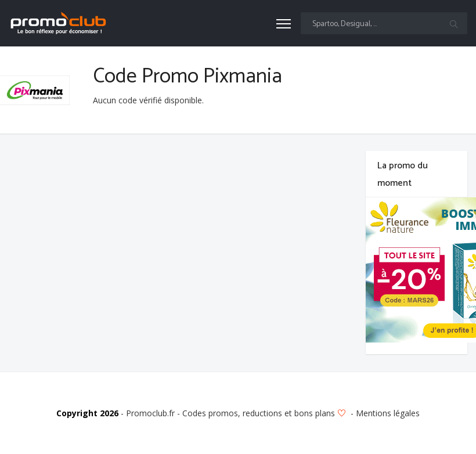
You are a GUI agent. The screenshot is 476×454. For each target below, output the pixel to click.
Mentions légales (388, 413)
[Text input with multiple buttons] (384, 23)
